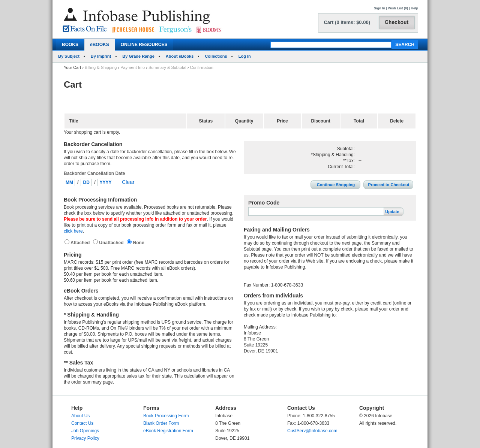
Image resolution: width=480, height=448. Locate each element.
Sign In (379, 8)
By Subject (69, 56)
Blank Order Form (161, 423)
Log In (245, 56)
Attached (81, 243)
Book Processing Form (166, 416)
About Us (80, 416)
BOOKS (70, 45)
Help (414, 8)
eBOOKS (100, 45)
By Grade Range (138, 56)
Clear (128, 182)
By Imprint (101, 56)
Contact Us (82, 423)
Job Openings (85, 431)
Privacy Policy (85, 438)
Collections (216, 56)
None (138, 243)
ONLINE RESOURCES (144, 45)
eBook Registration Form (168, 431)
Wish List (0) (398, 8)
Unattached (112, 243)
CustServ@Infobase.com (312, 431)
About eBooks (180, 56)
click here (73, 231)
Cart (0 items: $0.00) (347, 22)
